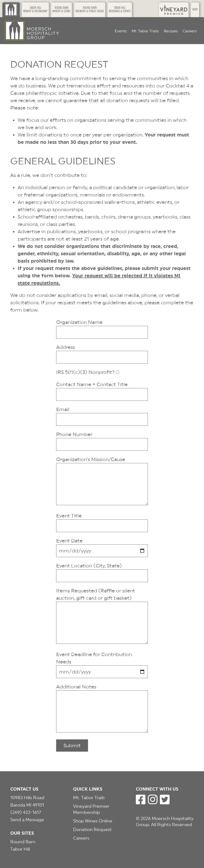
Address (66, 347)
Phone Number (74, 434)
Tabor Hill (20, 849)
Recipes (171, 31)
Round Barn (23, 842)
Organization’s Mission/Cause (91, 459)
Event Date (69, 541)
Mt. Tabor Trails (145, 31)
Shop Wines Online (93, 821)
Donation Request (92, 829)
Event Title (69, 516)
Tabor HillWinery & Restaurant (35, 10)
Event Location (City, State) (89, 566)
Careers (190, 31)
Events (121, 31)
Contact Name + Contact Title (92, 384)
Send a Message (27, 820)
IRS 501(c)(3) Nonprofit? (85, 372)
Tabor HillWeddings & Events (120, 10)
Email (63, 409)
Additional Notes (76, 687)
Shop (195, 10)
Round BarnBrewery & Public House (90, 10)
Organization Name (79, 322)
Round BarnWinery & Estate (62, 10)
